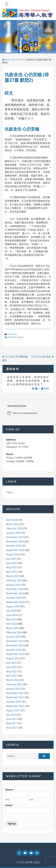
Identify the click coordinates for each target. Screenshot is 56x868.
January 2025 (13, 585)
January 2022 (13, 689)
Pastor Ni (20, 60)
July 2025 (11, 559)
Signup (12, 823)
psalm (20, 337)
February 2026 (14, 528)
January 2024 (13, 637)
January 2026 (13, 533)
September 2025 (15, 550)
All (13, 60)
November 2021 (15, 697)
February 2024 (14, 632)
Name (10, 790)
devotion (11, 337)
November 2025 (15, 541)
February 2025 (14, 580)
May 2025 (11, 567)
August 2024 (13, 606)
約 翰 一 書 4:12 (40, 389)
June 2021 (12, 719)
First (7, 799)
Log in (9, 492)
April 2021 (12, 728)
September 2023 (15, 654)
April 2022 (12, 676)
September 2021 (15, 706)
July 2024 (11, 611)
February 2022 (14, 684)
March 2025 (13, 576)
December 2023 (15, 641)
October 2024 (14, 598)
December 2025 (15, 537)
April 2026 (12, 520)
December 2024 (15, 589)
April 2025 (12, 572)
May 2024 (11, 619)
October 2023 (14, 650)
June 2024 (12, 615)
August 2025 (13, 554)
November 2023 (15, 645)
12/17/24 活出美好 (42, 357)
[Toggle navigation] (7, 4)
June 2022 (12, 667)
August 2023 (13, 658)
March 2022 (13, 680)
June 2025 (12, 563)
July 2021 (11, 715)
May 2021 (11, 723)
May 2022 (11, 671)
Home (7, 60)
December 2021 (15, 693)
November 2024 (15, 593)
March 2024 (13, 628)
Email (10, 805)
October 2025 (14, 546)
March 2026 (13, 524)
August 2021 (13, 710)
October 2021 (14, 702)
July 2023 (11, 663)
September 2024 (15, 602)
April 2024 (12, 624)
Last (31, 799)
